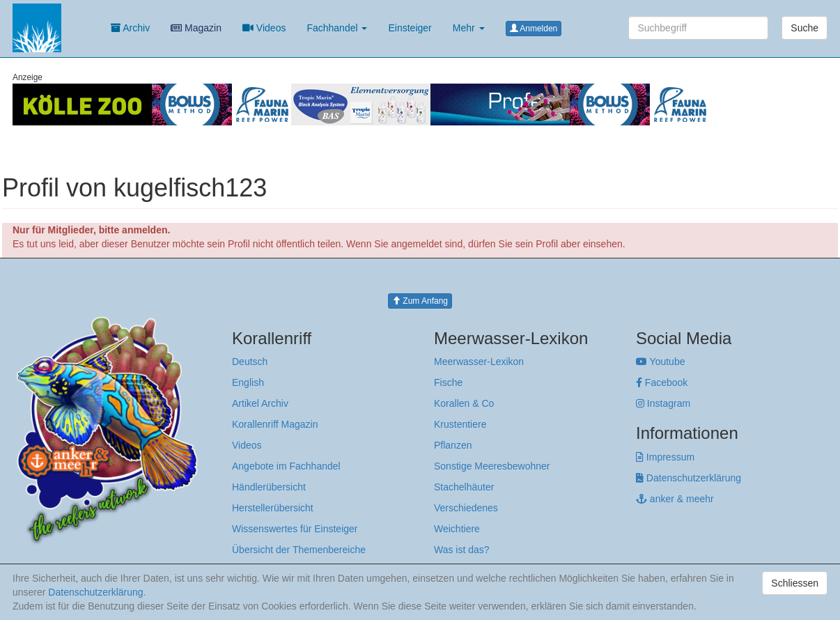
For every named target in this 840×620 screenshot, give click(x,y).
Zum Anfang (420, 301)
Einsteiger (410, 28)
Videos (264, 28)
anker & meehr (675, 499)
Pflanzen (453, 445)
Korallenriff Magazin (275, 424)
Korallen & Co (464, 403)
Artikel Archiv (260, 403)
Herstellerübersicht (273, 508)
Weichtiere (457, 529)
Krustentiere (460, 424)
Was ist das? (462, 550)
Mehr (469, 28)
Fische (448, 382)
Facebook (662, 382)
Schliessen (795, 583)
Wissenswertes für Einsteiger (295, 529)
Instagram (663, 403)
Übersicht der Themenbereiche (299, 550)
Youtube (661, 362)
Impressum (665, 457)
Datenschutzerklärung (689, 478)
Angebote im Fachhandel (286, 466)
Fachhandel (337, 28)
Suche (804, 28)
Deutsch (250, 362)
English (248, 382)
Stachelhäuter (464, 487)
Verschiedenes (466, 508)
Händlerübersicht (269, 487)
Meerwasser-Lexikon (479, 362)
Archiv (130, 28)
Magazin (196, 28)
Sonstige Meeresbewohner (492, 466)
